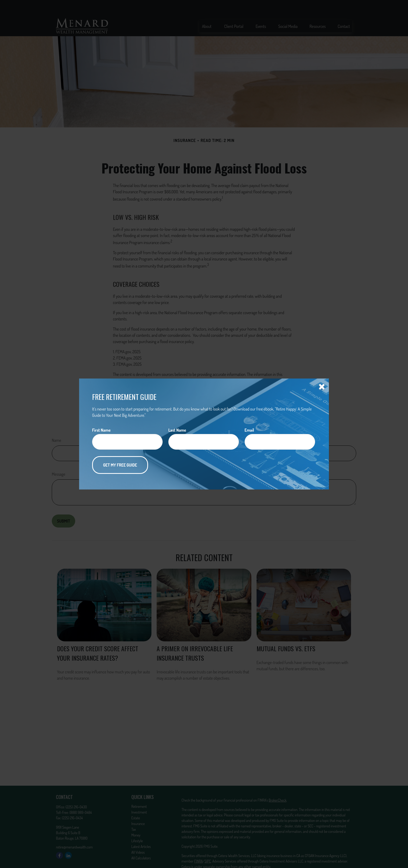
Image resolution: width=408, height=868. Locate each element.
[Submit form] (120, 465)
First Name (101, 430)
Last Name (177, 430)
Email (249, 430)
